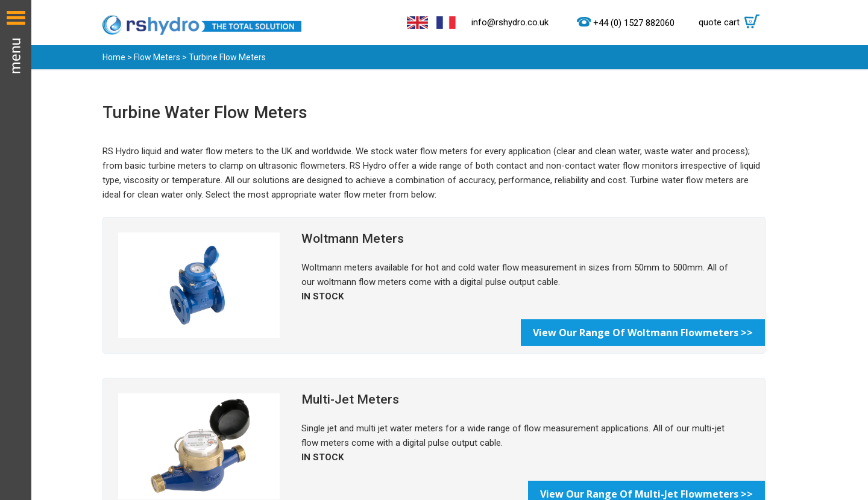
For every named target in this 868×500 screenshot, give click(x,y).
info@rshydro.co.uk (510, 22)
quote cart (732, 22)
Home (114, 57)
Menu (16, 250)
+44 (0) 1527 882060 (634, 23)
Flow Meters (157, 57)
